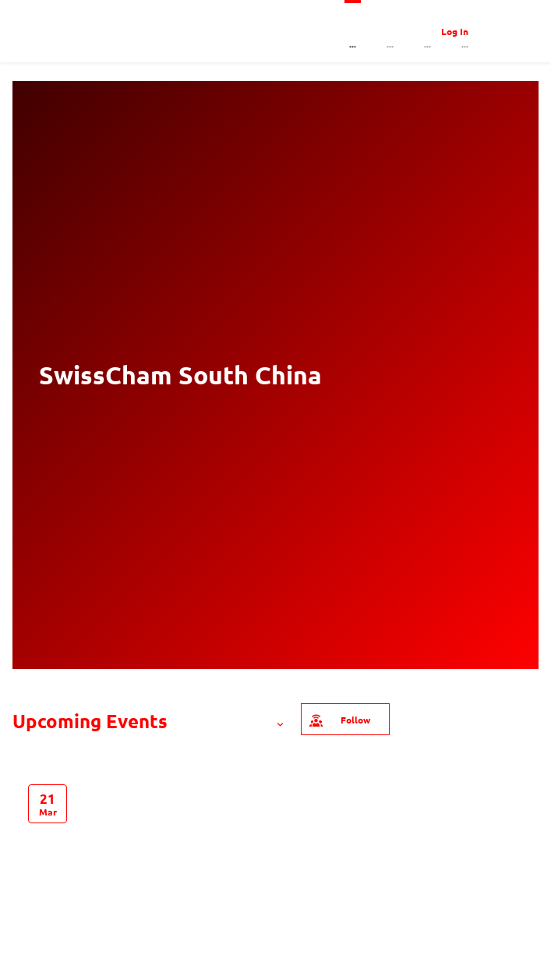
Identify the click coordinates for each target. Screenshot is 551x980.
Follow (339, 719)
